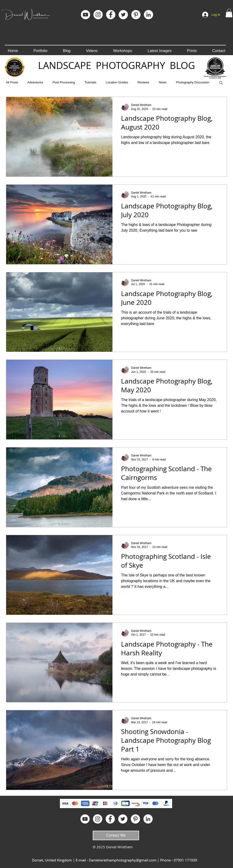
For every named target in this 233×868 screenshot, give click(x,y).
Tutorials (90, 82)
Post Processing (64, 82)
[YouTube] (85, 15)
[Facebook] (111, 15)
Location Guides (117, 82)
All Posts (12, 82)
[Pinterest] (136, 15)
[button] (229, 13)
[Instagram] (98, 15)
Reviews (143, 82)
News (163, 82)
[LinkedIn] (148, 15)
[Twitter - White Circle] (123, 15)
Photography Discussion (193, 82)
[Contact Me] (116, 835)
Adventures (35, 82)
